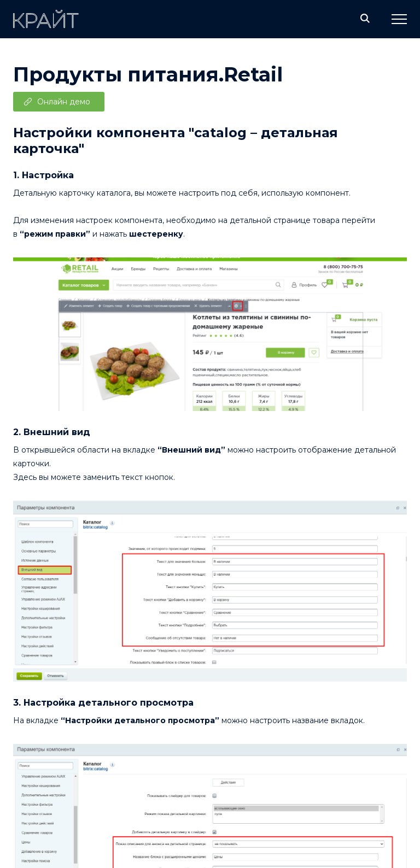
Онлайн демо (64, 102)
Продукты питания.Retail (148, 74)
